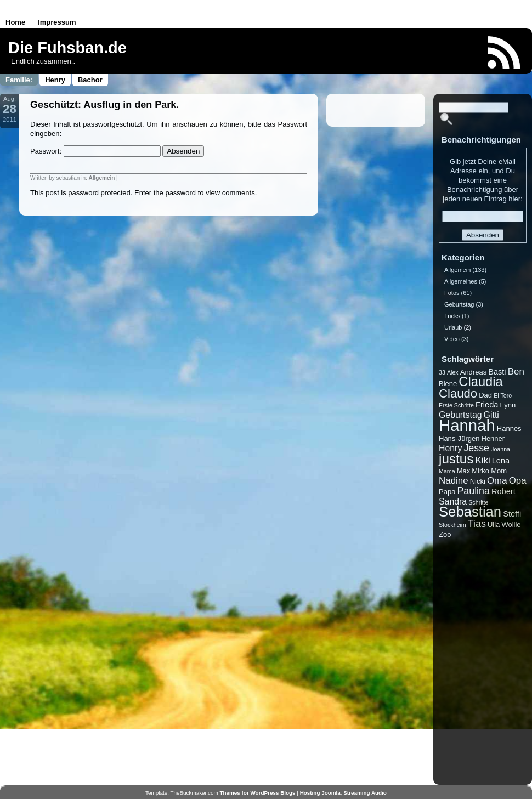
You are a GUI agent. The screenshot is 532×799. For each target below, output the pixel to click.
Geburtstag (459, 304)
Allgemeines (461, 281)
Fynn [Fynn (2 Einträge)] (508, 405)
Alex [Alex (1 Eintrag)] (453, 372)
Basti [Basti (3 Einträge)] (497, 372)
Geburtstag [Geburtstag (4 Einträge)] (460, 415)
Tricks (452, 316)
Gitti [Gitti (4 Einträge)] (491, 415)
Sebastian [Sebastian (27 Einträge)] (470, 512)
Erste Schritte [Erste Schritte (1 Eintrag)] (456, 405)
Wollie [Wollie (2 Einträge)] (511, 525)
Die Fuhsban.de (67, 48)
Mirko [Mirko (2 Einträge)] (480, 471)
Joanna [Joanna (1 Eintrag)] (500, 449)
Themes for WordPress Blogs (258, 793)
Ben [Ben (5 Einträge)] (516, 372)
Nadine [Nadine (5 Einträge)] (454, 481)
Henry (55, 80)
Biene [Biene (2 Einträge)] (448, 384)
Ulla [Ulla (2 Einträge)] (494, 525)
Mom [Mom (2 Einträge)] (499, 471)
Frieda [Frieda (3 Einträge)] (487, 405)
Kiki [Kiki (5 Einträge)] (482, 460)
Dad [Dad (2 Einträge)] (485, 395)
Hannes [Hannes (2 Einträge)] (509, 429)
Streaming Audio (365, 793)
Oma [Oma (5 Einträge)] (497, 481)
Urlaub (453, 327)
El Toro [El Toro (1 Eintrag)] (503, 395)
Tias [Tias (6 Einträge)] (477, 524)
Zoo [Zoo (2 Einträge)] (445, 534)
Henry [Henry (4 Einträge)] (450, 448)
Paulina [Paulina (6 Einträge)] (473, 491)
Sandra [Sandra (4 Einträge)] (453, 501)
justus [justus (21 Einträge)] (456, 459)
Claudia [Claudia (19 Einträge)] (480, 382)
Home (15, 22)
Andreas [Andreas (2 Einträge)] (473, 372)
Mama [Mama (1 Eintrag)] (447, 471)
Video (452, 339)
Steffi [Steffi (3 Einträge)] (512, 514)
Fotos (452, 293)
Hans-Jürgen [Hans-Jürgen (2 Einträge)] (459, 438)
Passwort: (95, 151)
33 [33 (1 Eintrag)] (442, 372)
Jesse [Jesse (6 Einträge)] (476, 448)
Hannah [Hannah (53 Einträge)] (467, 425)
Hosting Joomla (320, 793)
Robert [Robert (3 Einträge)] (503, 491)
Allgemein (102, 178)
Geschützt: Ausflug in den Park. (104, 105)
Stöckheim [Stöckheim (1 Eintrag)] (452, 525)
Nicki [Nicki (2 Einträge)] (478, 481)
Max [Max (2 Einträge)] (464, 471)
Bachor (90, 80)
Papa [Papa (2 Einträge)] (447, 492)
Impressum (57, 22)
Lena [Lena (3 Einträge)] (501, 461)
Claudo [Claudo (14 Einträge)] (458, 393)
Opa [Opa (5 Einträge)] (518, 481)
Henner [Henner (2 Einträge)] (493, 438)
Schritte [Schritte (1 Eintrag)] (478, 502)
